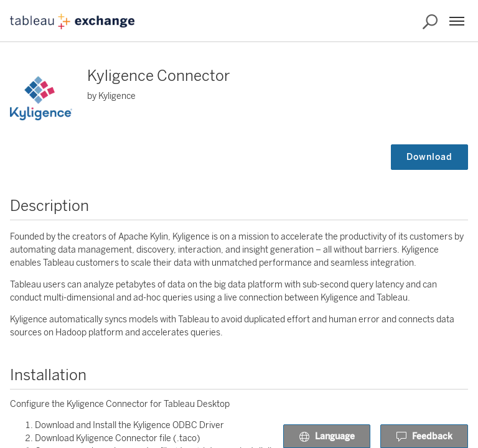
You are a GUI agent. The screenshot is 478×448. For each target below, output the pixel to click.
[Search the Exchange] (430, 22)
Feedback (424, 437)
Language (327, 437)
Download (429, 157)
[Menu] (457, 21)
